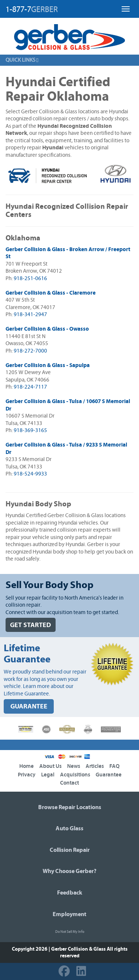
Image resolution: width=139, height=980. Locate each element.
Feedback (70, 893)
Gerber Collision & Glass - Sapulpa (48, 365)
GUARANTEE (29, 706)
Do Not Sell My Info (70, 932)
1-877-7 (32, 9)
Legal (48, 775)
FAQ (115, 766)
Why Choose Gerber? (69, 871)
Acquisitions (75, 775)
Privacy (27, 775)
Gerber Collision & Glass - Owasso (47, 329)
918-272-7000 (30, 351)
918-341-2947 (30, 314)
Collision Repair (70, 850)
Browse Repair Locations (70, 807)
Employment (69, 914)
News (74, 766)
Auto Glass (69, 828)
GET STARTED (31, 625)
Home (27, 766)
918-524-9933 (30, 474)
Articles (95, 766)
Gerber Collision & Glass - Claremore (51, 293)
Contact (69, 783)
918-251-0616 (30, 278)
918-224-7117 (30, 387)
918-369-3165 (30, 430)
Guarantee (109, 775)
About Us (50, 766)
